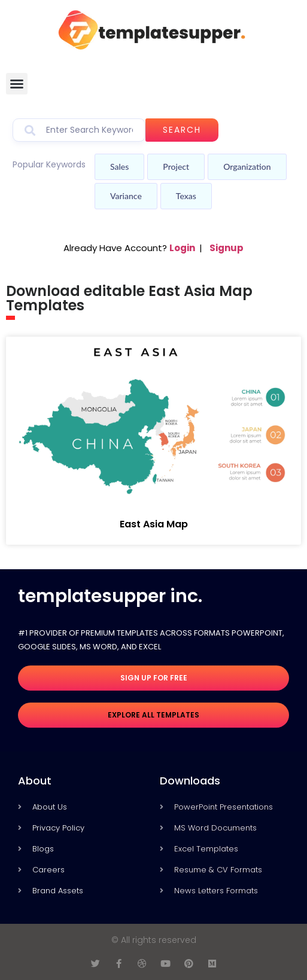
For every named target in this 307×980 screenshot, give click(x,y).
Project (176, 167)
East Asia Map (154, 524)
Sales (119, 167)
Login (182, 248)
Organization (247, 167)
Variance (126, 196)
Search (182, 130)
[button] (17, 84)
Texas (186, 196)
